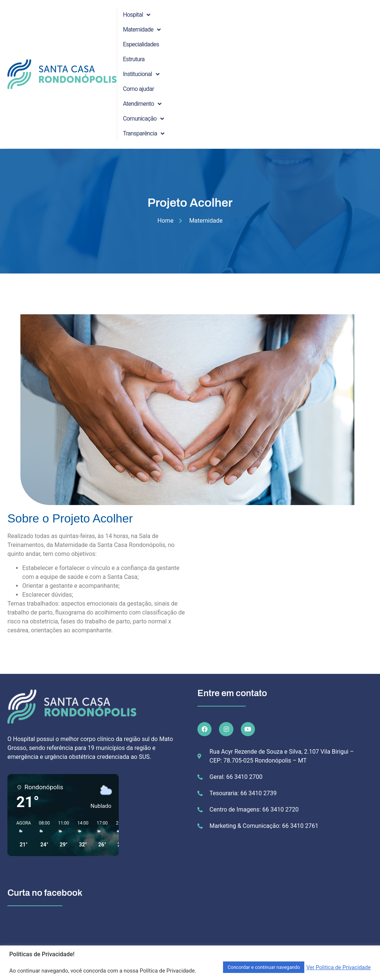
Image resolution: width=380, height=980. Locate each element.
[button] (21, 834)
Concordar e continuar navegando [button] (264, 967)
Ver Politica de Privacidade (338, 967)
